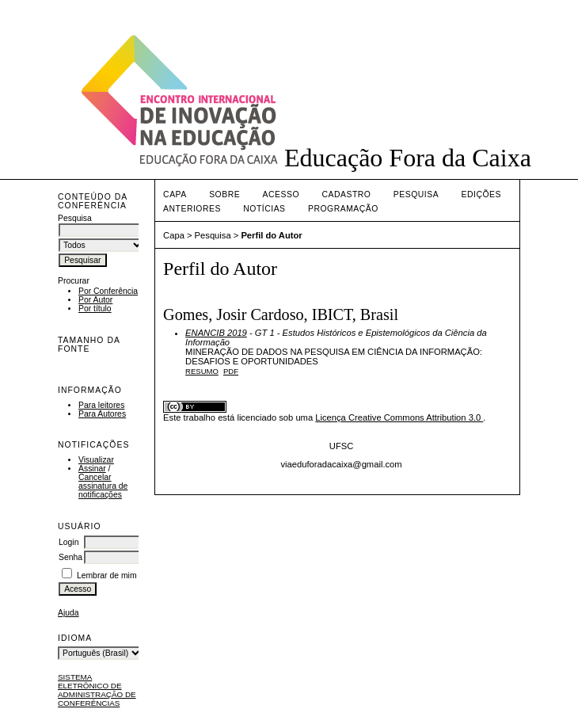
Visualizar (96, 460)
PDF (231, 371)
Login (68, 542)
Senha (70, 557)
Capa (175, 194)
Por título (95, 309)
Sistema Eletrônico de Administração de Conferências (97, 690)
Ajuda (68, 613)
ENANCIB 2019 (216, 333)
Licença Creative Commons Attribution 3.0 (399, 417)
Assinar (92, 469)
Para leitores (101, 405)
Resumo (202, 371)
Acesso (281, 194)
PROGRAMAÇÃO (343, 209)
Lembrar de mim (107, 576)
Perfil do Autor (271, 235)
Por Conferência (108, 291)
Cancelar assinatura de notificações (103, 486)
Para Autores (102, 414)
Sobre (224, 194)
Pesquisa (416, 194)
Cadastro (347, 194)
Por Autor (95, 300)
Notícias (264, 209)
